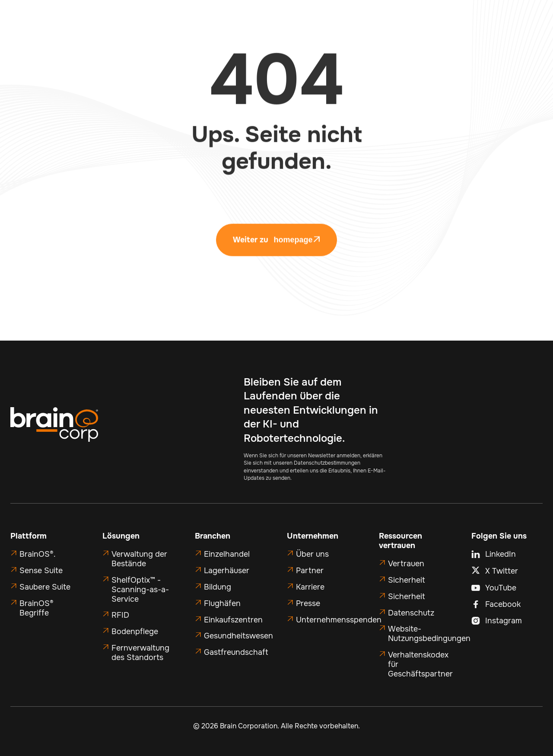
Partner (310, 571)
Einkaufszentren (233, 620)
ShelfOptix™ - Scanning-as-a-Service (140, 590)
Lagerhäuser (227, 571)
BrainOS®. (38, 554)
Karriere (310, 587)
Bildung (218, 587)
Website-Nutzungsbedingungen (429, 634)
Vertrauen (406, 564)
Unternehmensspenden (339, 620)
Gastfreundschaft (236, 652)
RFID (120, 615)
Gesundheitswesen (238, 636)
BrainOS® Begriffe (37, 608)
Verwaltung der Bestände (139, 559)
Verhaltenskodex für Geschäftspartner (420, 664)
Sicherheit (407, 580)
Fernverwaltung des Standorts (140, 653)
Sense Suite (41, 571)
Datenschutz (411, 613)
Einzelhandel (227, 554)
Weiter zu (276, 249)
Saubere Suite (45, 587)
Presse (308, 603)
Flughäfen (222, 603)
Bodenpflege (135, 632)
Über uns (312, 554)
